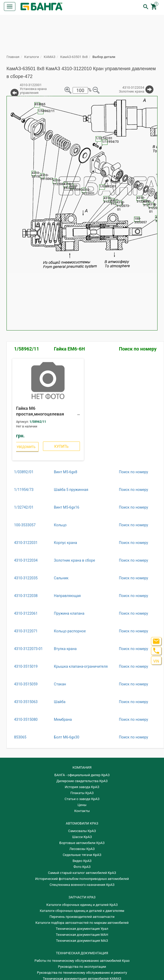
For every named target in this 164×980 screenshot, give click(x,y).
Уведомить (26, 447)
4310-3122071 (26, 631)
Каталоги (31, 57)
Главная (13, 57)
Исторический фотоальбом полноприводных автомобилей (82, 879)
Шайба (60, 702)
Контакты (82, 811)
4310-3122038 (26, 596)
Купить (61, 446)
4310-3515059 (26, 684)
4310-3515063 (26, 702)
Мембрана (63, 719)
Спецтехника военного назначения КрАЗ (82, 885)
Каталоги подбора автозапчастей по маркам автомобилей (82, 923)
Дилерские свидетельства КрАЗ (82, 781)
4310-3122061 (26, 613)
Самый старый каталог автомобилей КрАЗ (82, 873)
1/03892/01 (24, 472)
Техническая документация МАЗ (82, 941)
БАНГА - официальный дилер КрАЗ (82, 775)
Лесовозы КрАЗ (82, 849)
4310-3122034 (26, 560)
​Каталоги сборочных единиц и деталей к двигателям (82, 911)
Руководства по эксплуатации (82, 967)
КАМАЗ (50, 57)
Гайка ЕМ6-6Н (69, 349)
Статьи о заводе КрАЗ (82, 799)
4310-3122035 (26, 578)
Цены (82, 805)
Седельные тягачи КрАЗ (82, 855)
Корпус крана (65, 543)
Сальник (61, 578)
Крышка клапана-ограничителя (81, 666)
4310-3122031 (26, 543)
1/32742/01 (24, 507)
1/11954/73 (24, 490)
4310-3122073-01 (28, 649)
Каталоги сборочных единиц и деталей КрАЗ (82, 905)
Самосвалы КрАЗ (82, 831)
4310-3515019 (26, 666)
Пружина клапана (69, 613)
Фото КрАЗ (82, 867)
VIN (156, 661)
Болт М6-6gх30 (67, 737)
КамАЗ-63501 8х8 (74, 57)
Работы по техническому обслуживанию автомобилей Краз (82, 961)
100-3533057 (25, 525)
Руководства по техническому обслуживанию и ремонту (82, 973)
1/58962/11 (27, 349)
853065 (20, 737)
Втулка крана (65, 649)
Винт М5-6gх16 (67, 507)
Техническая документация (82, 953)
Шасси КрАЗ (82, 837)
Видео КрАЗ (82, 861)
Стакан (60, 684)
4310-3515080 (26, 719)
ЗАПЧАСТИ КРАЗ (82, 897)
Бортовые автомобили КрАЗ (82, 843)
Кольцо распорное (70, 631)
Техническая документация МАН (82, 935)
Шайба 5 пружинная (71, 490)
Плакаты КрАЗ (82, 793)
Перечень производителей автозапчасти (82, 917)
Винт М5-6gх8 (66, 472)
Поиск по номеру (138, 349)
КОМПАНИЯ (82, 767)
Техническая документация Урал (82, 929)
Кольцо (60, 525)
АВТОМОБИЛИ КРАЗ (82, 823)
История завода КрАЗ (82, 787)
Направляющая (67, 596)
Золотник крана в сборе (74, 560)
